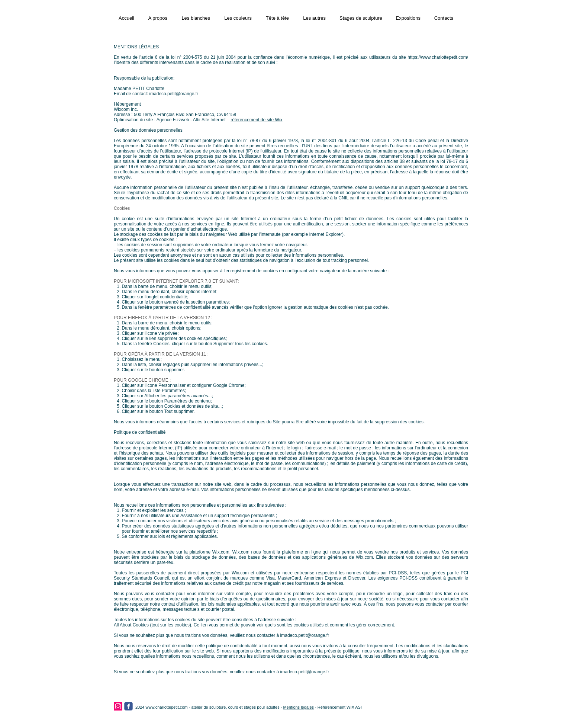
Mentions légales (298, 707)
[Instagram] (118, 706)
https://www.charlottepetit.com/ (438, 57)
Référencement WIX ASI (340, 707)
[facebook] (128, 706)
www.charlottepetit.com (167, 707)
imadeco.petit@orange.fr (174, 94)
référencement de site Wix (256, 120)
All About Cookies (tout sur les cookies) (152, 625)
